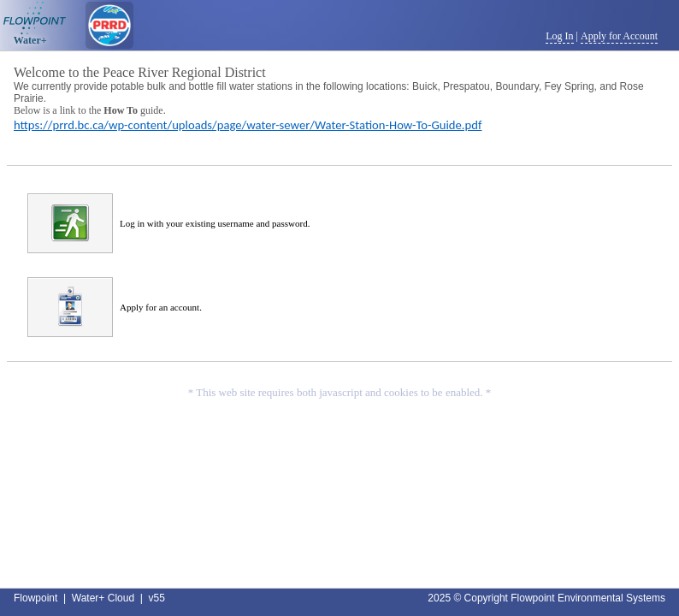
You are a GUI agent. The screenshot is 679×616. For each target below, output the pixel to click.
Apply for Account (619, 36)
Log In (559, 36)
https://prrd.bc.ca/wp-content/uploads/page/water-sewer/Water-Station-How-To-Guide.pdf (248, 125)
